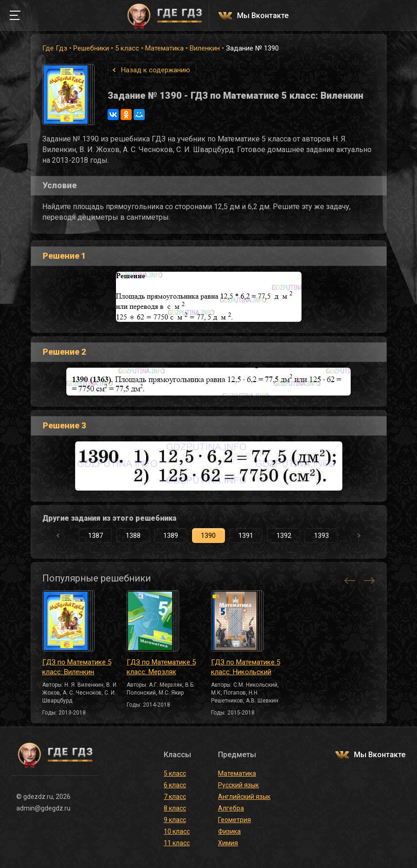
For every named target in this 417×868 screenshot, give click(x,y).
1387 (96, 536)
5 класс (127, 48)
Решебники (91, 48)
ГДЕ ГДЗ (165, 15)
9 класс (175, 820)
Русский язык (238, 785)
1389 (171, 536)
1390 (208, 536)
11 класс (177, 843)
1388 (133, 536)
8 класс (175, 808)
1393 (321, 536)
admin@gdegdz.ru (43, 808)
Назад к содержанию (156, 70)
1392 (284, 536)
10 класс (177, 831)
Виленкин (205, 48)
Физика (229, 831)
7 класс (175, 797)
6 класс (175, 785)
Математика (164, 48)
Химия (228, 843)
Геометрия (234, 820)
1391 (246, 536)
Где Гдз (55, 48)
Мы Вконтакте (263, 16)
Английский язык (244, 797)
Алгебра (231, 808)
